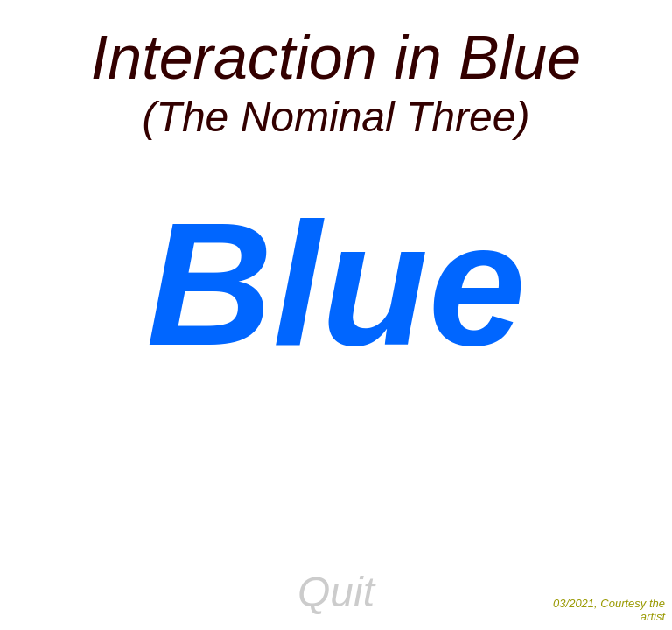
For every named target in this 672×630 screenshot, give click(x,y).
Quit (336, 592)
